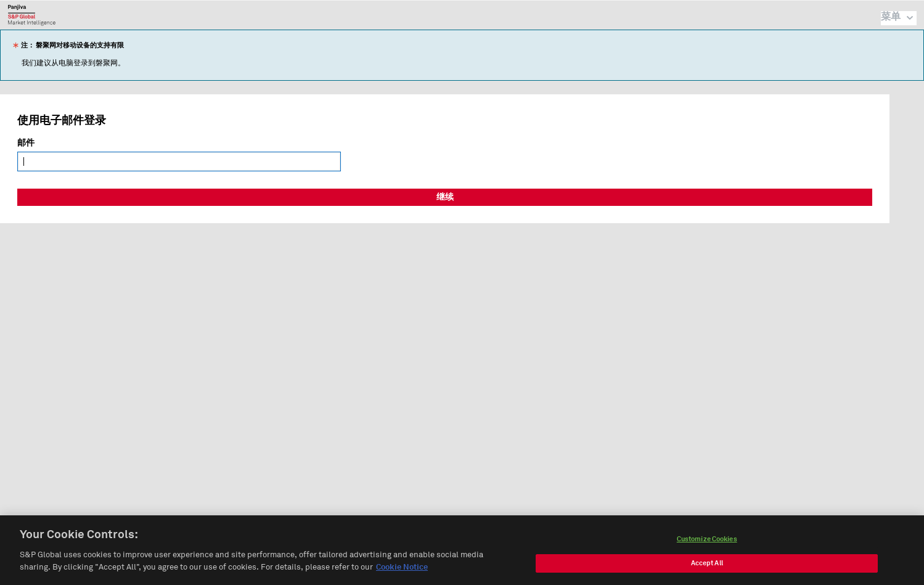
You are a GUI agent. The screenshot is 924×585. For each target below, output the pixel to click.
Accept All (707, 567)
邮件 (26, 143)
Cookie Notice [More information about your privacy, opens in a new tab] (402, 571)
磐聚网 (32, 15)
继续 (445, 197)
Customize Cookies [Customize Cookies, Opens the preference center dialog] (707, 543)
